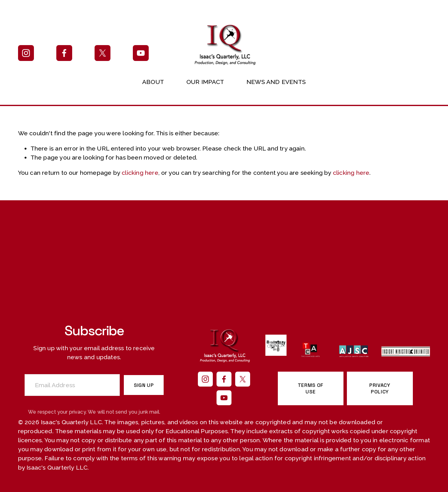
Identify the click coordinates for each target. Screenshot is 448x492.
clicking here (140, 173)
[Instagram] (26, 53)
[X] (103, 53)
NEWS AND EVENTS (276, 82)
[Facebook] (64, 53)
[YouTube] (141, 53)
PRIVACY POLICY (380, 388)
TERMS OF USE (311, 388)
